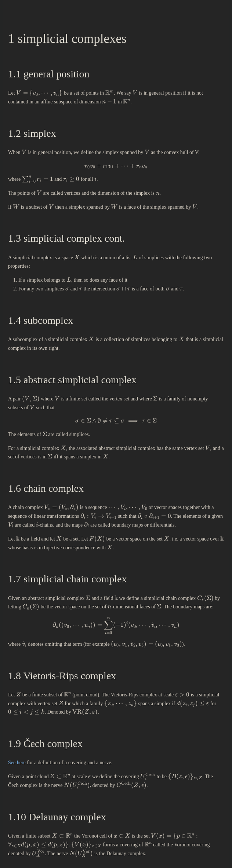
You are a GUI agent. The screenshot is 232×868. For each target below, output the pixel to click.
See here (17, 763)
